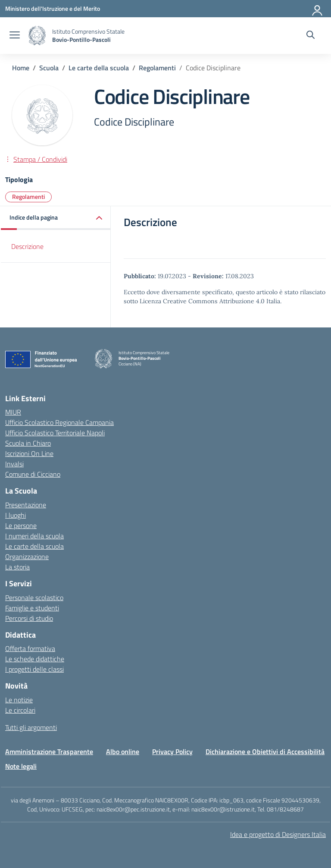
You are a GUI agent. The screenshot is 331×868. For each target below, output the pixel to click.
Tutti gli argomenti (31, 727)
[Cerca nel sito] (311, 36)
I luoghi (16, 515)
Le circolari (20, 710)
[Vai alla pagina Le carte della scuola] (99, 68)
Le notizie (19, 700)
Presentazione (26, 505)
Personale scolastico (34, 598)
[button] (56, 218)
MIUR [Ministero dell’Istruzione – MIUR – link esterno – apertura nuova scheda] (13, 412)
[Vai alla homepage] (37, 36)
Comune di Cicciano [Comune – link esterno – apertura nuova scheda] (33, 474)
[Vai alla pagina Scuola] (49, 68)
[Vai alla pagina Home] (21, 68)
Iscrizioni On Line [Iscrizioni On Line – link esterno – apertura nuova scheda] (29, 453)
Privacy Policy (172, 752)
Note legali (21, 766)
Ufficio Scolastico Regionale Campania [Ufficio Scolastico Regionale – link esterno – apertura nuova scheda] (59, 422)
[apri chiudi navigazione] (15, 36)
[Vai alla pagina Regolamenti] (157, 68)
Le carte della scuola (34, 546)
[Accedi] (318, 9)
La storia (17, 567)
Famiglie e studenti (32, 608)
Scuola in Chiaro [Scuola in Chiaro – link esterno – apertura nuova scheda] (28, 443)
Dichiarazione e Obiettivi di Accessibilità (265, 752)
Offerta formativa (30, 648)
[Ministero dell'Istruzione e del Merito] (53, 8)
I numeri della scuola (34, 536)
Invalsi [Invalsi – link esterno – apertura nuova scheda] (14, 464)
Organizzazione (27, 557)
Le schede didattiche (35, 659)
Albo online (123, 752)
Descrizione (27, 246)
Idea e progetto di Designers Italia (278, 834)
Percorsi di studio (29, 618)
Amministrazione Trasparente (49, 752)
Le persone (21, 525)
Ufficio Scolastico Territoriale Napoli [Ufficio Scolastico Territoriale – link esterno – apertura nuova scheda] (55, 433)
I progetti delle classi (34, 669)
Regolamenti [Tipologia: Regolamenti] (28, 197)
